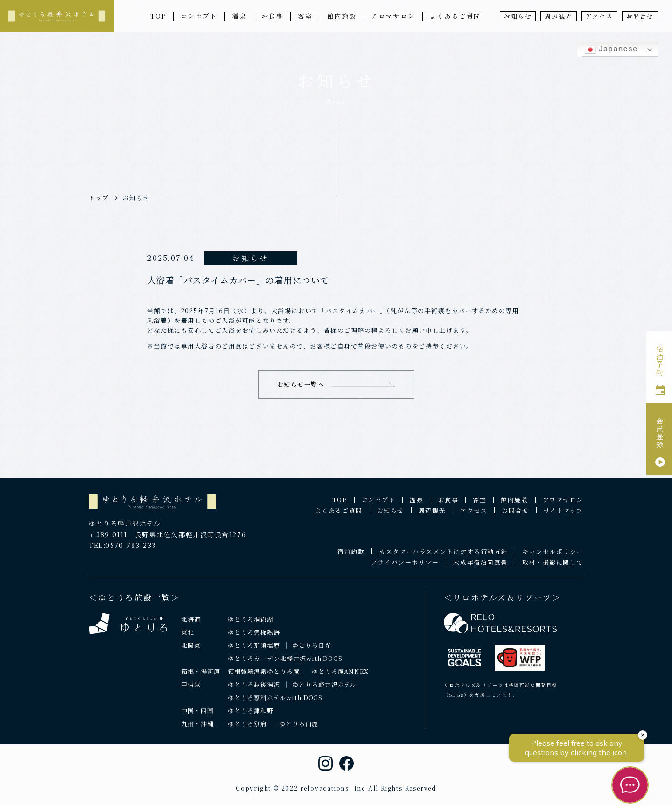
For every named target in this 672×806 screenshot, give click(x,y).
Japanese (611, 49)
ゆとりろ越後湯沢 (254, 691)
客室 (305, 16)
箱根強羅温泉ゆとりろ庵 (264, 678)
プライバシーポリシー (405, 569)
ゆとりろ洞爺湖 (251, 626)
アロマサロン (393, 16)
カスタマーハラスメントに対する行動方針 (443, 558)
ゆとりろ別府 (247, 731)
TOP (158, 16)
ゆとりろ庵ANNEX (340, 678)
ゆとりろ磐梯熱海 (254, 639)
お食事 (272, 16)
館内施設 (342, 16)
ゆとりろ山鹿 (299, 731)
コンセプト (199, 16)
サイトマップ (563, 517)
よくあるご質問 (456, 16)
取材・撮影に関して (553, 569)
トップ (99, 198)
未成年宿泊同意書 (480, 569)
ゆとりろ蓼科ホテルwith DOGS (275, 704)
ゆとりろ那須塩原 (254, 652)
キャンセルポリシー (553, 558)
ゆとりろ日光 (312, 652)
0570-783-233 (131, 553)
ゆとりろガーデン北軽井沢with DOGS (285, 665)
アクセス (599, 16)
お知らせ (518, 16)
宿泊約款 (351, 558)
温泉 (239, 16)
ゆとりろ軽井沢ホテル (325, 691)
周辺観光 (558, 16)
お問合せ (640, 16)
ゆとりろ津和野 (251, 718)
